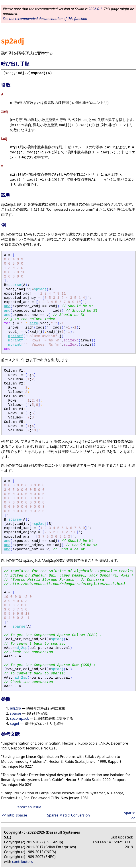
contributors (23, 862)
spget (15, 723)
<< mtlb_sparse (14, 815)
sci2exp (71, 341)
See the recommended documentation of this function (45, 19)
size (34, 323)
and (7, 306)
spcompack (19, 718)
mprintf (16, 336)
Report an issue (28, 807)
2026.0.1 (95, 9)
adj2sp (21, 648)
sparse (15, 285)
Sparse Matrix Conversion (68, 815)
